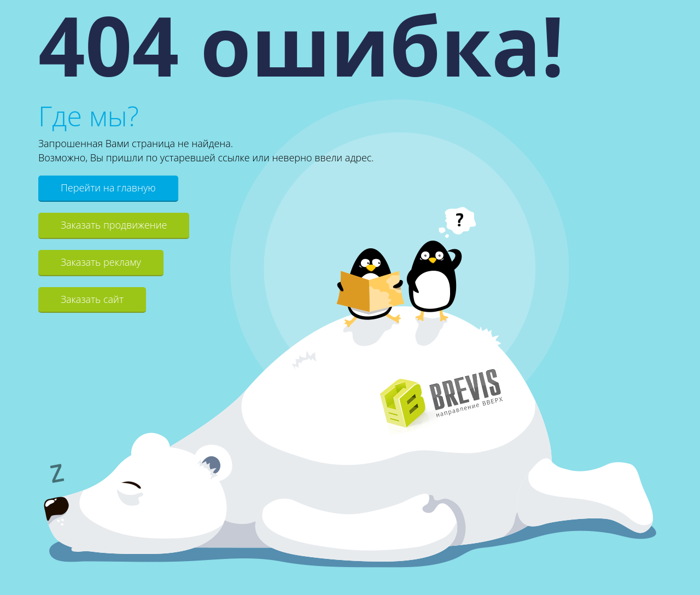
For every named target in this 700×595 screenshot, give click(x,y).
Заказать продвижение (114, 225)
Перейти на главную (108, 188)
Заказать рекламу (101, 262)
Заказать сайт (92, 299)
